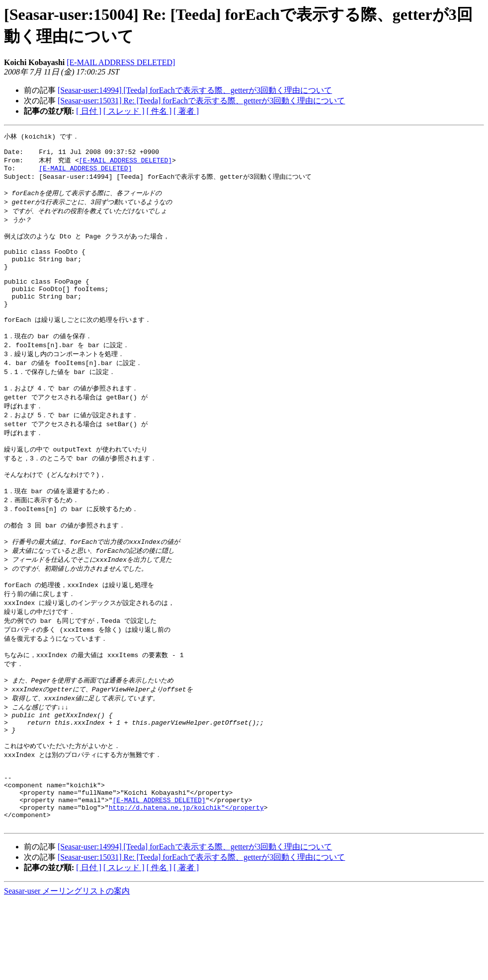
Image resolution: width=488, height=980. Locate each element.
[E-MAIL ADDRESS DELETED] (121, 62)
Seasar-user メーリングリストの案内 (67, 970)
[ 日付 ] (89, 111)
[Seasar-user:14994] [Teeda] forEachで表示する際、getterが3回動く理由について (195, 90)
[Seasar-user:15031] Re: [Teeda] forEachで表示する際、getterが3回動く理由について (201, 101)
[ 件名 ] (159, 111)
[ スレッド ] (124, 111)
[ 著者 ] (186, 111)
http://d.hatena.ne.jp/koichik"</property (186, 884)
